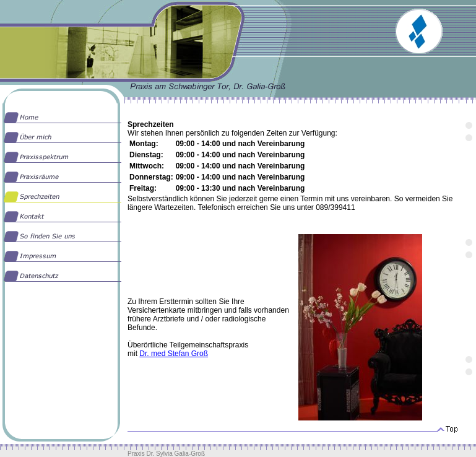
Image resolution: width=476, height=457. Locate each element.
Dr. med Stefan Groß (174, 354)
